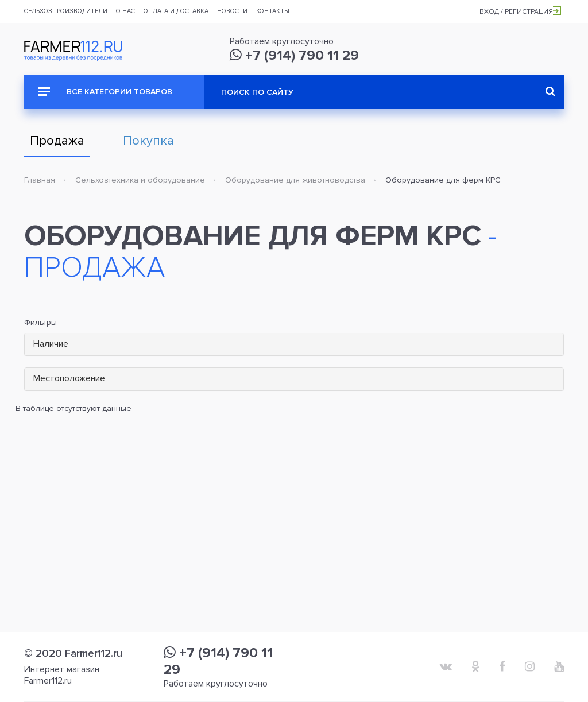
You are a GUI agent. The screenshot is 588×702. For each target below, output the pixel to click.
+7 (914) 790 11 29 (294, 55)
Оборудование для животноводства (295, 180)
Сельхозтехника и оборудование (140, 180)
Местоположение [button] (69, 378)
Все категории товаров (105, 92)
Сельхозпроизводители (66, 11)
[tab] (294, 345)
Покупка (148, 141)
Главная (40, 180)
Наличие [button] (51, 344)
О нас (125, 11)
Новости (232, 11)
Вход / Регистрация (520, 12)
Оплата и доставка (176, 11)
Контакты (273, 11)
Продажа (57, 141)
